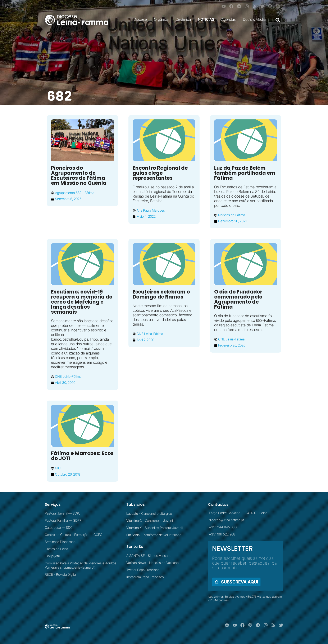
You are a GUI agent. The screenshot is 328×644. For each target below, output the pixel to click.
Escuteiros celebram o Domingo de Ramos (161, 294)
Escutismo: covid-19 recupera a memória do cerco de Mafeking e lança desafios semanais (82, 302)
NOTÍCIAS (207, 19)
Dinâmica (184, 19)
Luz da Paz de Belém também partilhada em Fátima (245, 173)
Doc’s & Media (255, 19)
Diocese (141, 19)
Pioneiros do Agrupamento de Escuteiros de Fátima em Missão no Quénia (79, 175)
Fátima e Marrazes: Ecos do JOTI (82, 456)
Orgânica (162, 19)
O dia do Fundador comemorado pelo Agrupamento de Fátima (238, 299)
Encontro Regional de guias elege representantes (160, 173)
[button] (278, 20)
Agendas (230, 19)
